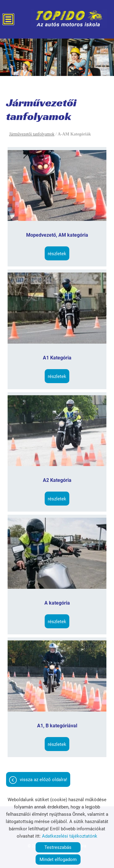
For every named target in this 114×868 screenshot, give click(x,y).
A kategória (57, 603)
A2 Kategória (57, 480)
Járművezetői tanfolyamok (32, 134)
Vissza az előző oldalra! (43, 780)
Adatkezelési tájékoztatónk (70, 836)
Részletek (57, 254)
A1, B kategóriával (57, 726)
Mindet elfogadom (58, 859)
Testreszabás (58, 847)
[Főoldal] (69, 19)
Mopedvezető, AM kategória (57, 235)
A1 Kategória (57, 358)
